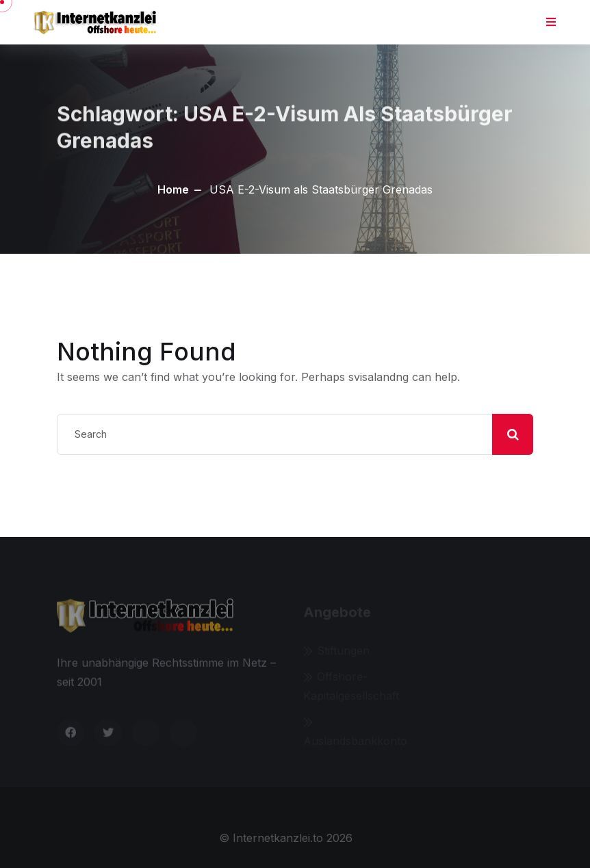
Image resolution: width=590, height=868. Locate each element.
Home (173, 189)
